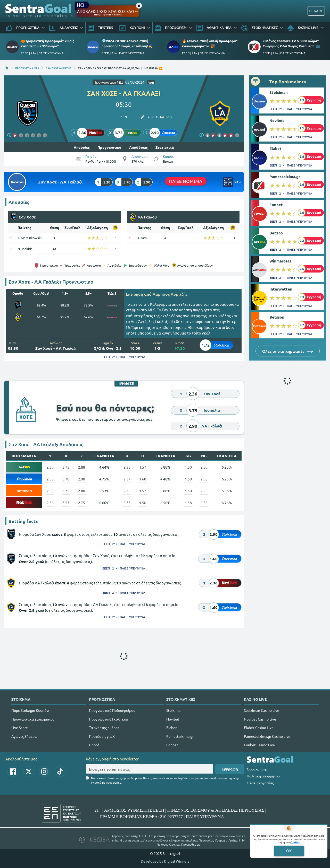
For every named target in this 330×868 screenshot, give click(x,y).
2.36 (50, 503)
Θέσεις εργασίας (260, 783)
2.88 (82, 467)
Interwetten (281, 289)
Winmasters (280, 261)
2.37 (127, 479)
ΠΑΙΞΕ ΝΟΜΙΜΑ (186, 181)
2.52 (204, 503)
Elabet (275, 148)
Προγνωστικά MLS (109, 82)
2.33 (127, 503)
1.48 (188, 503)
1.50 (188, 467)
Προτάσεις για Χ (102, 736)
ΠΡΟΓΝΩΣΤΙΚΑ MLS (27, 68)
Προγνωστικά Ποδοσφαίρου (112, 710)
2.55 (204, 491)
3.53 (66, 503)
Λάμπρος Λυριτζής (170, 294)
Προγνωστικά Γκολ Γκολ (108, 719)
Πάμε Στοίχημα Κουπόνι (30, 710)
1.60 (143, 479)
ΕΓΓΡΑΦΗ (316, 11)
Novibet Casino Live (260, 719)
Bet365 (276, 233)
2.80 (82, 491)
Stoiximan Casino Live (262, 710)
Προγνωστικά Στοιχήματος (33, 719)
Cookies (295, 842)
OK (289, 851)
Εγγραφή (230, 769)
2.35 (127, 467)
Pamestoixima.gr (285, 177)
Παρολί (95, 745)
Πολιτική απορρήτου (263, 776)
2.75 (82, 503)
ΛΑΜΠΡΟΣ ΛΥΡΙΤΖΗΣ (58, 68)
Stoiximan (279, 92)
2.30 (50, 467)
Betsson (277, 317)
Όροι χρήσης (257, 769)
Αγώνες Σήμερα (24, 736)
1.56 (143, 503)
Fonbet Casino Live (259, 745)
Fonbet (276, 205)
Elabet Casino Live (259, 727)
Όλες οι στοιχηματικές (288, 351)
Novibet (277, 120)
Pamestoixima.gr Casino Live (267, 736)
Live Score (20, 727)
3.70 (66, 479)
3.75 (66, 467)
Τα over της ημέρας (104, 727)
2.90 (82, 479)
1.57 (143, 467)
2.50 (204, 467)
